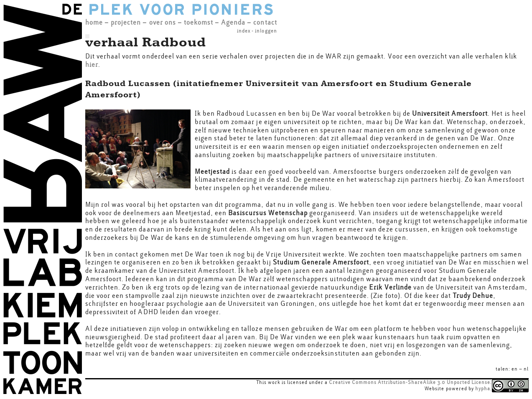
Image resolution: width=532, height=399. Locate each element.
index (244, 31)
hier (92, 65)
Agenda (233, 22)
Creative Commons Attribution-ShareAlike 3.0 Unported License (410, 382)
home (94, 22)
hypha (483, 389)
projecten (126, 22)
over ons (163, 22)
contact (265, 22)
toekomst (199, 22)
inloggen (266, 31)
